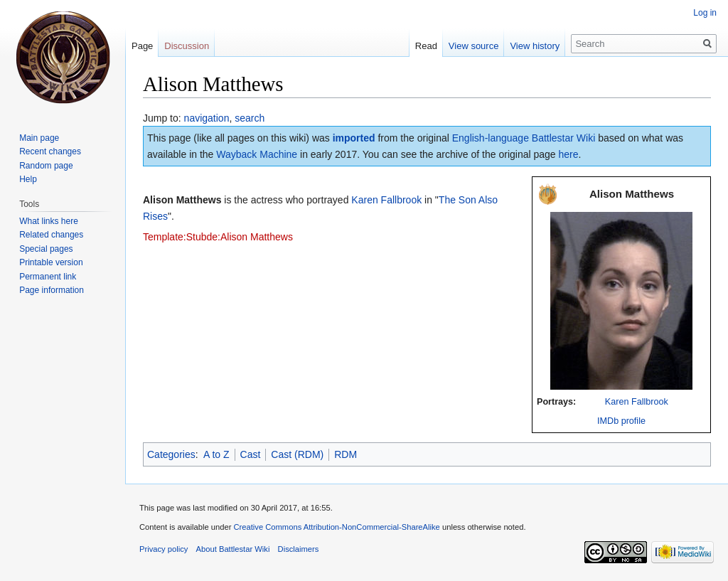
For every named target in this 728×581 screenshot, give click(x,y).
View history (535, 46)
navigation (207, 118)
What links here (49, 221)
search (250, 118)
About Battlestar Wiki (233, 549)
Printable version (51, 262)
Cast (251, 454)
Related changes (51, 235)
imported (354, 138)
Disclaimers (299, 549)
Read (426, 46)
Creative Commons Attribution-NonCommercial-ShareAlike (336, 527)
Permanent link (48, 277)
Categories (171, 454)
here (569, 154)
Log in (705, 13)
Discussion (187, 46)
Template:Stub (175, 237)
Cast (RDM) (297, 454)
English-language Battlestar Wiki (524, 138)
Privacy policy (164, 549)
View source (474, 46)
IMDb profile (621, 421)
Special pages (46, 249)
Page (142, 46)
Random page (46, 166)
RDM (346, 454)
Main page (39, 138)
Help (28, 179)
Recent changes (50, 151)
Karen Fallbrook (637, 402)
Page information (52, 290)
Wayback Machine (257, 154)
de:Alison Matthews (250, 237)
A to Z (216, 454)
